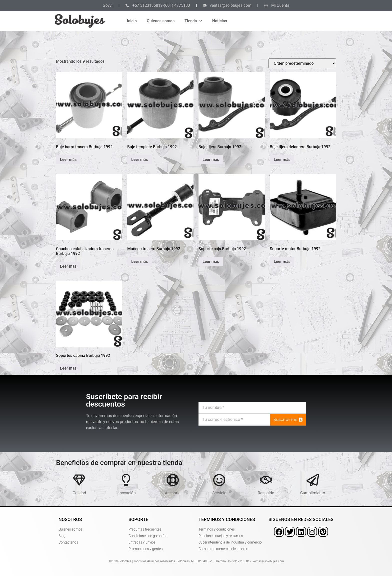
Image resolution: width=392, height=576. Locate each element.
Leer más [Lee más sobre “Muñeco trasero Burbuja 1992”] (139, 262)
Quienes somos (161, 21)
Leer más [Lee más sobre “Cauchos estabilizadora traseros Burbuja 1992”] (68, 266)
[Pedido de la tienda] (302, 63)
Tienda (193, 21)
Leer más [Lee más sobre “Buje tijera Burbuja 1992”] (211, 160)
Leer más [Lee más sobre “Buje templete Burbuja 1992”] (139, 160)
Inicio (132, 21)
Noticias (220, 21)
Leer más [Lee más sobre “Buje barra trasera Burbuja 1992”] (68, 160)
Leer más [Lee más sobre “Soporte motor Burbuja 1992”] (282, 262)
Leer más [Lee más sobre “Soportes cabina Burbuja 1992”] (68, 368)
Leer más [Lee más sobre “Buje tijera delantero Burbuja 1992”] (282, 160)
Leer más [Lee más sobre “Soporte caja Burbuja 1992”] (211, 262)
